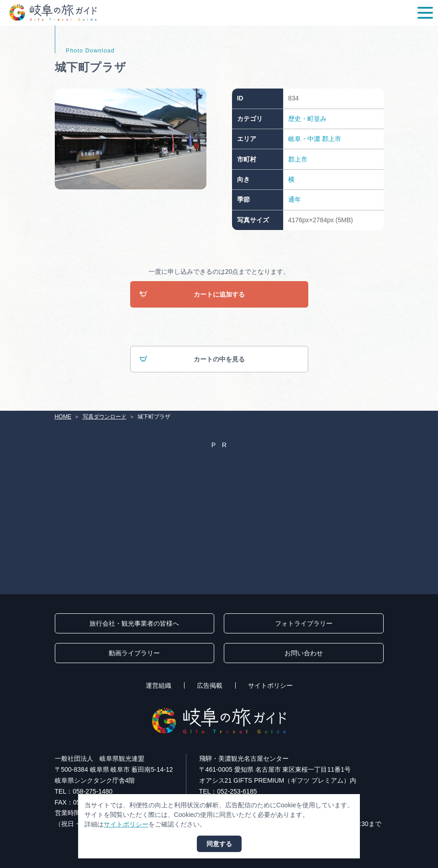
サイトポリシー (270, 685)
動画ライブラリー (134, 653)
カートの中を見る (192, 359)
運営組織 (158, 685)
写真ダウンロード (105, 417)
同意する (219, 844)
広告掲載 (210, 685)
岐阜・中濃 (304, 139)
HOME (63, 417)
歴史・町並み (307, 119)
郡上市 (332, 139)
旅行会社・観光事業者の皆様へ (134, 623)
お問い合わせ (304, 653)
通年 (295, 199)
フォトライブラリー (304, 623)
